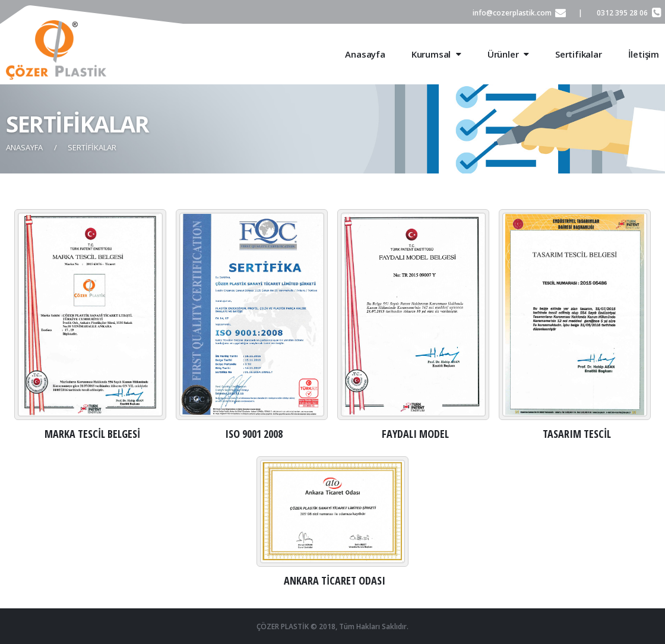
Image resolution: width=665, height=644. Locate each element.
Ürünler (508, 54)
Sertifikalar (579, 54)
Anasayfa (365, 54)
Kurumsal (436, 54)
